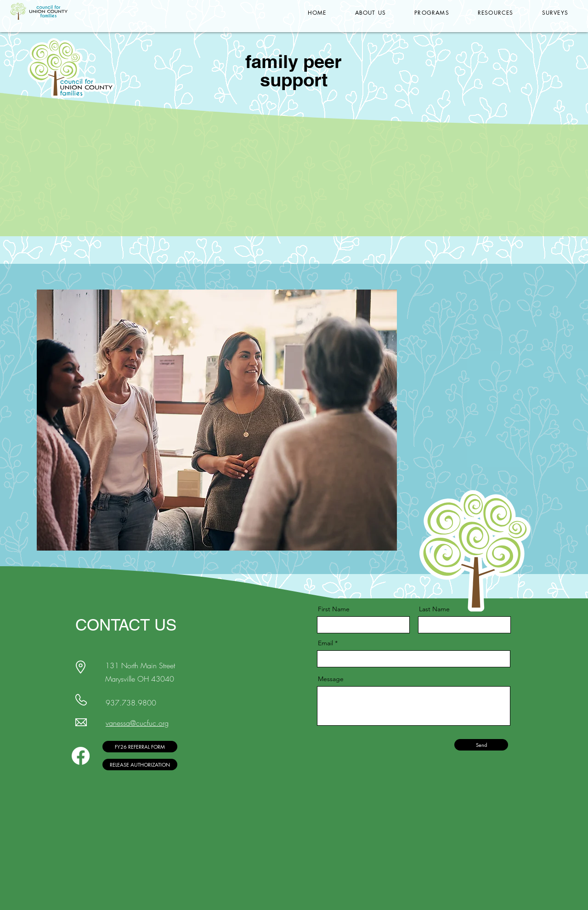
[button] (371, 13)
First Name (334, 609)
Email (325, 643)
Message (331, 679)
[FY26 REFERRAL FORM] (140, 747)
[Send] (481, 745)
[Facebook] (81, 756)
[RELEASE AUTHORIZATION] (140, 765)
